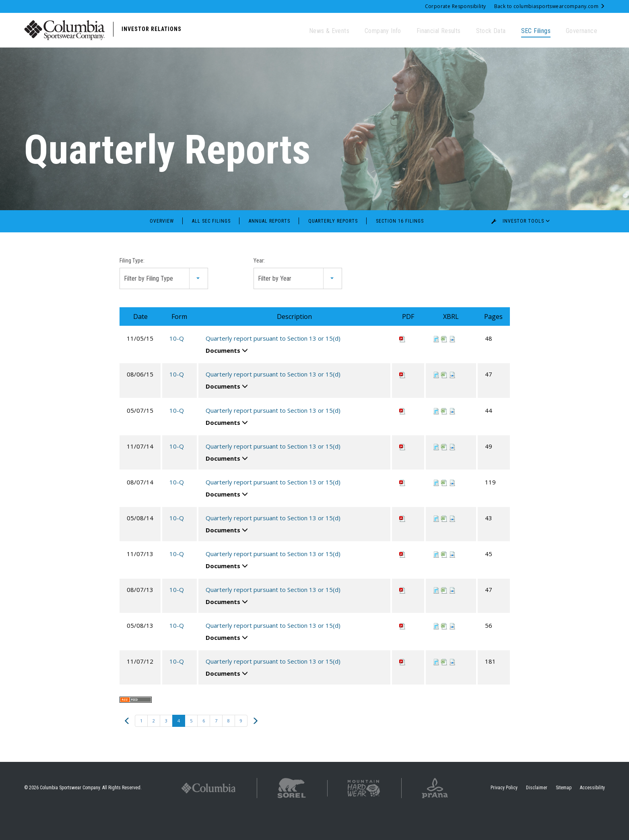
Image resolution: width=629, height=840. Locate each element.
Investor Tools (522, 247)
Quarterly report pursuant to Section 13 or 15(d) (273, 364)
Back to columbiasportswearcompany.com (550, 6)
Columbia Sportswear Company (70, 813)
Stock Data (491, 31)
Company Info (383, 31)
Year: (259, 286)
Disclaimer (537, 813)
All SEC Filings (211, 247)
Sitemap (564, 813)
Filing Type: (132, 286)
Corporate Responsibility (456, 6)
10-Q (177, 364)
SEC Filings (536, 31)
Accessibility (592, 813)
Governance (582, 31)
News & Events (329, 31)
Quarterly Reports (333, 247)
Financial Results (439, 31)
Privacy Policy (504, 813)
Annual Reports (269, 247)
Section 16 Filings (400, 247)
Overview (162, 247)
